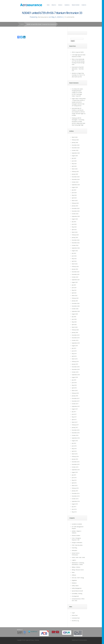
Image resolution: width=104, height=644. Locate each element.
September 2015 (76, 470)
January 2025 (75, 174)
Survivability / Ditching (77, 594)
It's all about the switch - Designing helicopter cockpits (78, 91)
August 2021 (75, 282)
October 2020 (75, 309)
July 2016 (74, 443)
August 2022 (75, 251)
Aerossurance (43, 17)
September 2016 (76, 438)
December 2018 (76, 367)
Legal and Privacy (30, 640)
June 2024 (74, 193)
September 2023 (76, 216)
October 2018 (75, 372)
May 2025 (74, 164)
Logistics (74, 560)
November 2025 (76, 148)
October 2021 (75, 277)
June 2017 (74, 414)
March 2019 (75, 359)
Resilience (74, 583)
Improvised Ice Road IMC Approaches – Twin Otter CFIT (78, 69)
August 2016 (75, 441)
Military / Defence (76, 567)
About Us (54, 5)
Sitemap (37, 640)
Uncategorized (75, 596)
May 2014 (74, 512)
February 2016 (75, 456)
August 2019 (75, 346)
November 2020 (76, 306)
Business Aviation (76, 535)
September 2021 (76, 280)
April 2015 (74, 483)
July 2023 (74, 222)
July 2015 (74, 475)
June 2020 (74, 319)
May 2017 (74, 417)
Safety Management (77, 588)
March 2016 (75, 454)
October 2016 (75, 435)
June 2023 (74, 224)
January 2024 (75, 206)
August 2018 (75, 377)
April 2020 (74, 325)
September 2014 (76, 501)
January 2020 (75, 332)
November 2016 (76, 433)
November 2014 (76, 496)
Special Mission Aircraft (77, 591)
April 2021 (74, 293)
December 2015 (76, 462)
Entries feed (75, 615)
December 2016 (76, 430)
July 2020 (74, 317)
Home (48, 5)
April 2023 (74, 230)
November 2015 (76, 464)
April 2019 (74, 356)
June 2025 (74, 161)
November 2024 (76, 179)
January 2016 (75, 459)
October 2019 (75, 340)
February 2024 (75, 203)
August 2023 (75, 219)
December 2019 (76, 335)
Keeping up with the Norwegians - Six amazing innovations (78, 120)
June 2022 (74, 256)
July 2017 (74, 412)
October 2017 (75, 404)
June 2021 (74, 288)
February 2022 (75, 266)
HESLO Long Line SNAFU (78, 52)
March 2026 (75, 137)
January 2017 (75, 427)
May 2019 (74, 354)
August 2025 (75, 156)
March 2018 (75, 390)
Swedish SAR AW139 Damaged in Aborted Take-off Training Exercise (78, 104)
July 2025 (74, 158)
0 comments (69, 17)
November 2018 (76, 369)
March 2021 (75, 296)
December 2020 (76, 303)
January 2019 (75, 364)
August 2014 (75, 504)
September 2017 (76, 406)
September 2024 (76, 185)
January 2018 (75, 396)
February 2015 (75, 488)
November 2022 (76, 243)
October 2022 (75, 245)
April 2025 (74, 166)
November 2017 (76, 401)
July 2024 (74, 190)
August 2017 (75, 409)
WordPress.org (75, 621)
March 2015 (75, 485)
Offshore (74, 575)
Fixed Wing (74, 548)
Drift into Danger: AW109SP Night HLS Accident (79, 114)
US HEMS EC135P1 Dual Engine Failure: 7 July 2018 (77, 94)
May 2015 (74, 480)
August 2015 (75, 472)
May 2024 (74, 195)
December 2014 (76, 493)
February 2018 (75, 393)
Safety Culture (75, 586)
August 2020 (75, 314)
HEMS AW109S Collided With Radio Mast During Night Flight (79, 123)
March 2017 (75, 422)
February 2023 (75, 235)
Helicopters (74, 550)
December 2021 (76, 272)
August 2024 (75, 187)
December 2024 (76, 177)
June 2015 (74, 478)
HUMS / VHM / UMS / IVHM (78, 557)
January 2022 (75, 269)
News (73, 572)
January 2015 (75, 491)
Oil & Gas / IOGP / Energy (78, 578)
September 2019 (76, 343)
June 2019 (74, 351)
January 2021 (75, 301)
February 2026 (75, 140)
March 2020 (75, 327)
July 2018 (74, 380)
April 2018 (74, 388)
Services (60, 5)
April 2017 (74, 420)
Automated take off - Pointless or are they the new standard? (78, 110)
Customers (67, 5)
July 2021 (74, 285)
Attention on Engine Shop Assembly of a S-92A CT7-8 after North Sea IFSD (78, 75)
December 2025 (76, 145)
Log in (73, 613)
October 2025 (75, 150)
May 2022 (74, 259)
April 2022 (74, 261)
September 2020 (76, 311)
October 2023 (75, 214)
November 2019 (76, 338)
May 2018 (74, 385)
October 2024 (75, 182)
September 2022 (76, 248)
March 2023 (75, 232)
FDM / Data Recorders (77, 545)
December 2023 (76, 208)
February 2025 (75, 171)
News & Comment (76, 5)
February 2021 (75, 298)
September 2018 (76, 375)
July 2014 (74, 507)
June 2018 (74, 383)
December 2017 (76, 398)
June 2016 (74, 446)
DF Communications (82, 640)
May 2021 (74, 290)
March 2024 (75, 201)
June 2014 (74, 509)
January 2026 (75, 142)
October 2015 (75, 467)
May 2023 (74, 227)
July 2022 (74, 253)
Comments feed (76, 618)
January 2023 (75, 237)
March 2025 (75, 169)
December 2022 (76, 240)
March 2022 (75, 264)
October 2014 (75, 499)
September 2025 (76, 153)
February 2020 (75, 330)
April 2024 (74, 198)
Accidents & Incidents (77, 524)
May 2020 (74, 322)
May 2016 (74, 449)
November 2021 (76, 274)
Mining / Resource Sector (78, 570)
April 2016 (74, 451)
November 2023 (76, 211)
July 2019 (74, 348)
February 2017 (75, 425)
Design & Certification (77, 543)
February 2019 (75, 361)
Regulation (74, 580)
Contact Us (84, 5)
